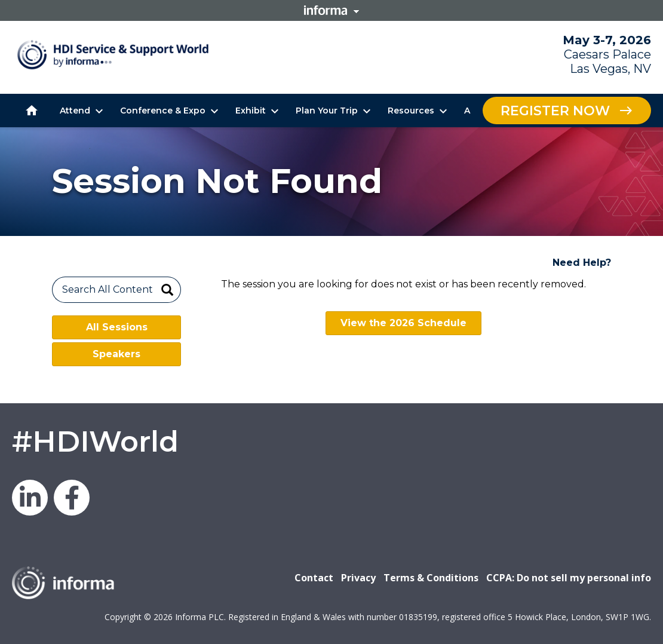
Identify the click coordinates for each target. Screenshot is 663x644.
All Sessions (117, 327)
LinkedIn (30, 498)
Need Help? (582, 263)
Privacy (358, 578)
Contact (314, 578)
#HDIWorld (95, 441)
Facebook (72, 498)
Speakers (116, 354)
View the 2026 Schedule (403, 323)
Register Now (555, 111)
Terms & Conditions (431, 578)
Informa (331, 10)
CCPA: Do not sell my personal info (569, 578)
